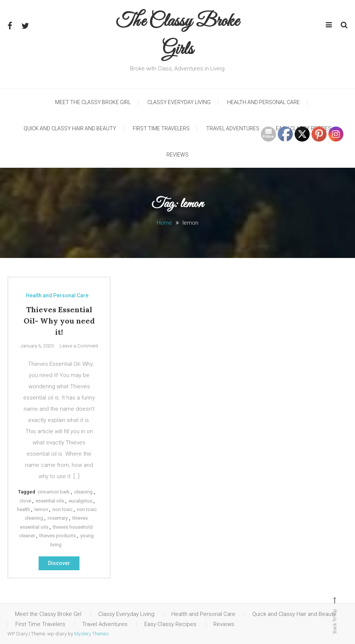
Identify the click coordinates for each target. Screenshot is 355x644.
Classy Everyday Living (179, 102)
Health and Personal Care (264, 102)
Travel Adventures (233, 128)
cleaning (83, 492)
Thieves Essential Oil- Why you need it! (59, 321)
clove (25, 501)
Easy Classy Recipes (170, 624)
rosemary (58, 518)
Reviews (177, 155)
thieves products (58, 536)
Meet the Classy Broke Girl (93, 102)
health (23, 509)
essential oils (50, 501)
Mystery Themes (91, 634)
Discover (59, 563)
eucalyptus (80, 501)
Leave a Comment (79, 346)
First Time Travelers (161, 128)
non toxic (62, 509)
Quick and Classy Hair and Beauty (70, 128)
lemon (41, 509)
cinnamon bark (54, 492)
